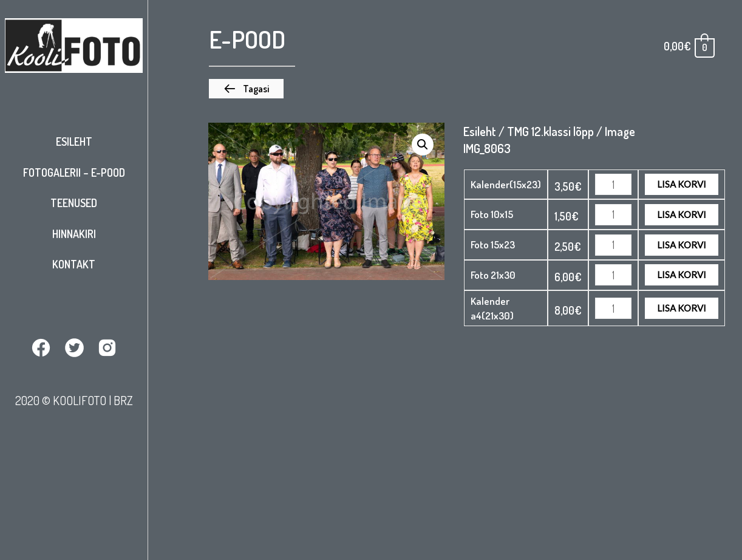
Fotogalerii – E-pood (74, 172)
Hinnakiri (74, 234)
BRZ (123, 400)
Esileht (74, 142)
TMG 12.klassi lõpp (550, 131)
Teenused (74, 203)
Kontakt (74, 264)
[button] (246, 89)
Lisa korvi (682, 184)
